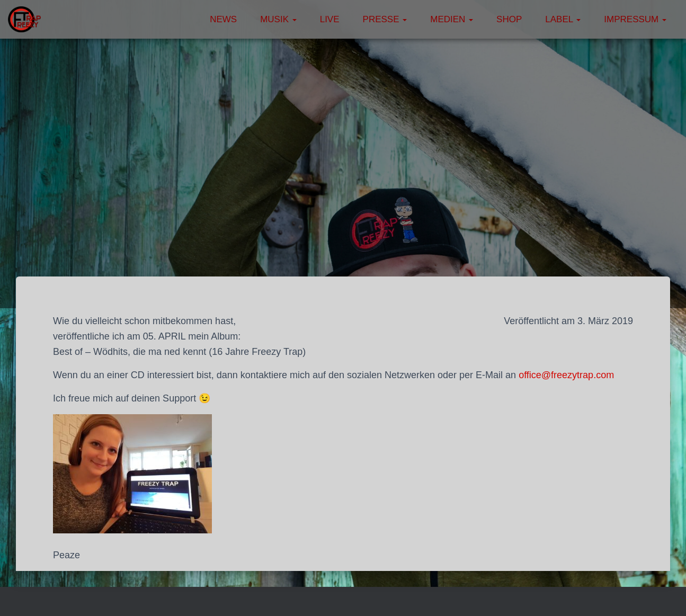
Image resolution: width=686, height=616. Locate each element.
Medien (452, 19)
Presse (385, 19)
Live (330, 19)
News (223, 19)
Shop (509, 19)
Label (563, 19)
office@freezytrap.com (566, 375)
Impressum (635, 19)
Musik (278, 19)
